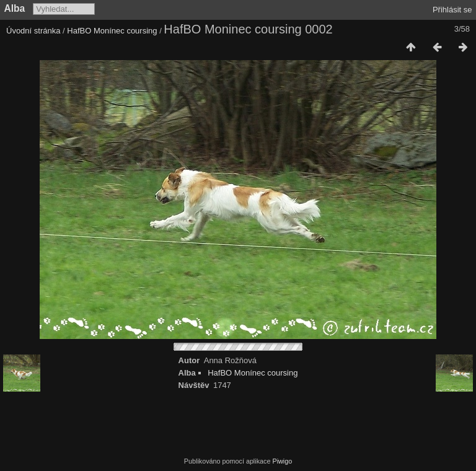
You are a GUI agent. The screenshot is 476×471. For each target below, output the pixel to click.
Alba (15, 8)
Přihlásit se (452, 10)
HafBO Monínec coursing (112, 31)
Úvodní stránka (33, 31)
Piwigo (282, 461)
